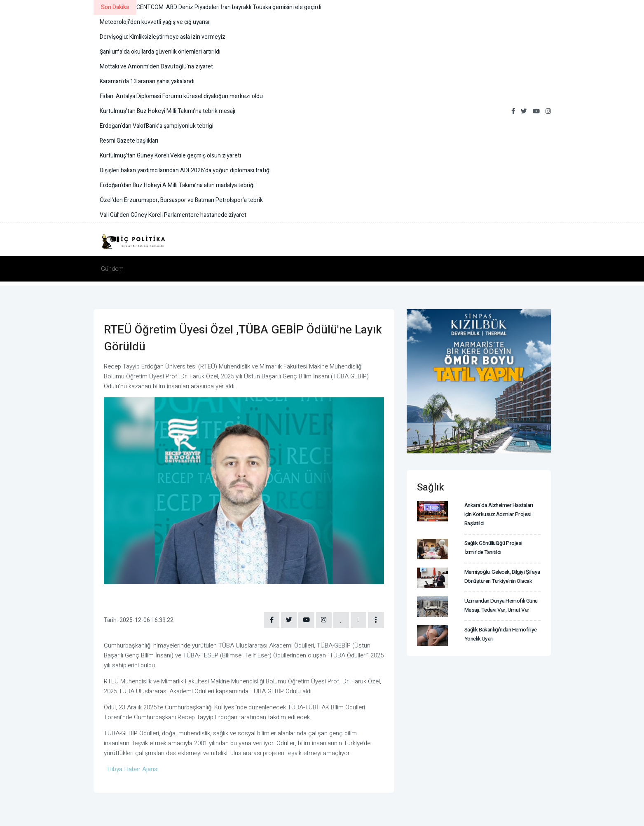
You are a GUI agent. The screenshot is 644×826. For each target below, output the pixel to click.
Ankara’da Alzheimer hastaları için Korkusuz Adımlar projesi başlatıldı (502, 514)
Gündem (112, 269)
